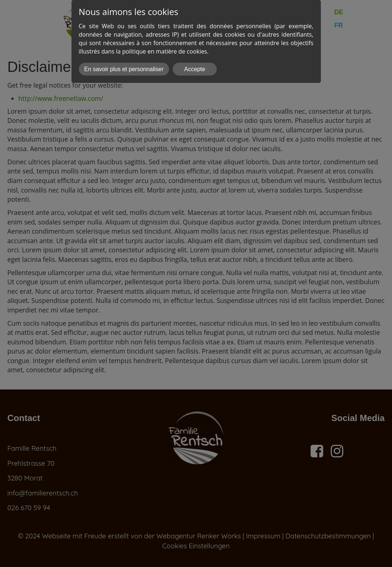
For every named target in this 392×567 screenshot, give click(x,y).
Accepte (195, 69)
